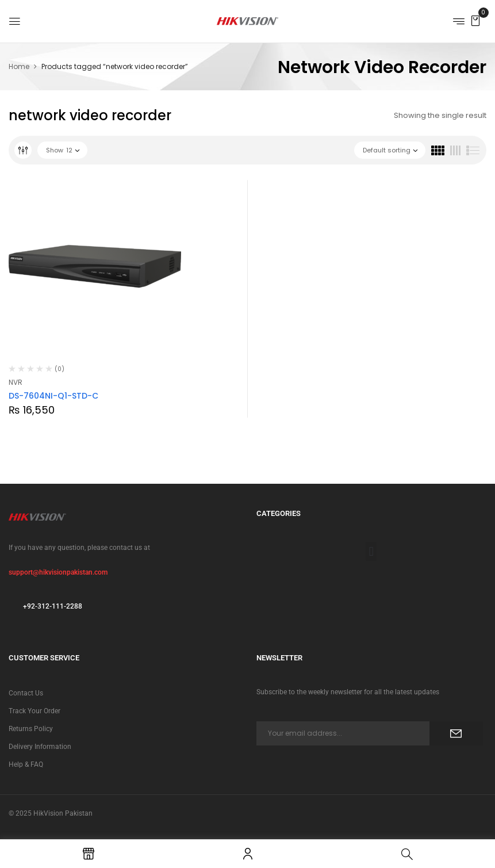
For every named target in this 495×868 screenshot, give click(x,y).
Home (19, 66)
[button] (475, 20)
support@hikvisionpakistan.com (58, 572)
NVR (16, 382)
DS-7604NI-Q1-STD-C (53, 396)
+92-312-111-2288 (53, 606)
